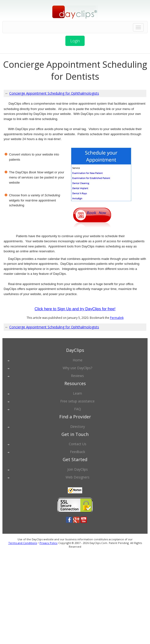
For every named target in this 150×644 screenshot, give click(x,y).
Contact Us (78, 444)
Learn (77, 393)
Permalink (117, 318)
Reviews (77, 376)
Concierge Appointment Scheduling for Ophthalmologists (54, 93)
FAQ (78, 409)
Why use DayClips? (77, 368)
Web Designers (78, 477)
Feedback (78, 452)
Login (75, 41)
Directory (78, 427)
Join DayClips (78, 469)
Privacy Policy (49, 543)
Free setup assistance (77, 401)
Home (78, 360)
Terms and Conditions (23, 543)
